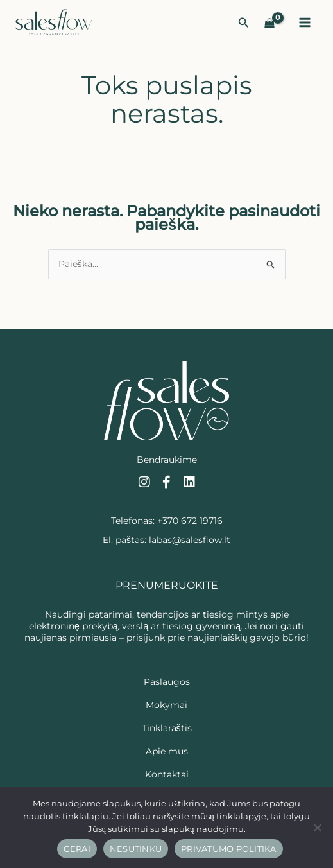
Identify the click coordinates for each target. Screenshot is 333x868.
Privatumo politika (229, 849)
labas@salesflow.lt (190, 540)
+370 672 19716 (190, 521)
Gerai (77, 849)
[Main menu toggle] (305, 22)
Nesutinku (136, 849)
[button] (244, 23)
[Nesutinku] (317, 828)
